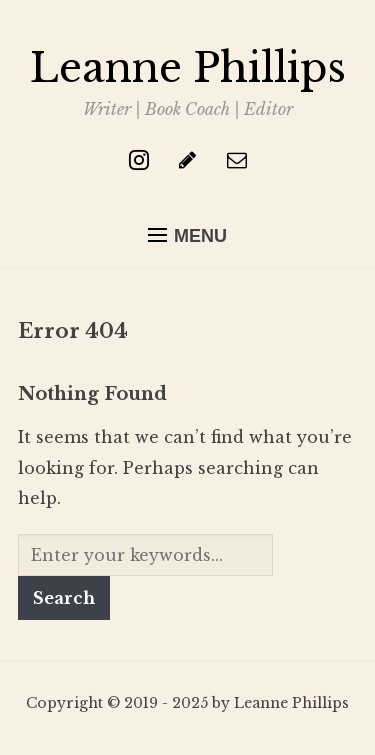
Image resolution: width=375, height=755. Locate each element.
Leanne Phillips (188, 68)
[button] (187, 236)
